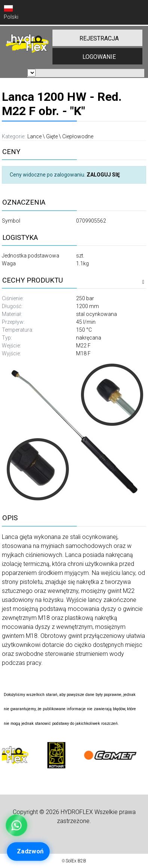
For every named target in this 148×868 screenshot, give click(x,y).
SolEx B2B (76, 861)
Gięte (52, 136)
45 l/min (86, 322)
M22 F (83, 346)
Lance (34, 136)
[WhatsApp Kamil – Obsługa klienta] (16, 825)
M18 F (83, 353)
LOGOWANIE (99, 57)
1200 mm (87, 306)
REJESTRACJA (99, 38)
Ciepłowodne (78, 136)
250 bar (85, 298)
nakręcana (89, 338)
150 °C (84, 330)
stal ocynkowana (96, 314)
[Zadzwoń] (28, 851)
